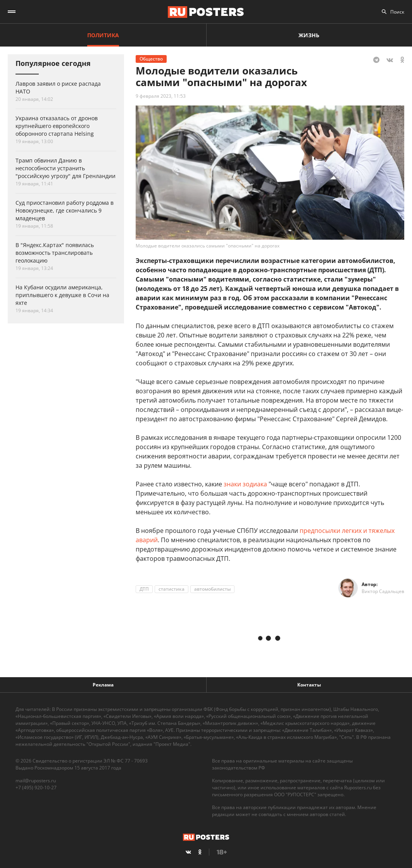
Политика (103, 35)
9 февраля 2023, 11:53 (161, 96)
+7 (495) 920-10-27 (36, 788)
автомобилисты (212, 589)
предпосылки (321, 531)
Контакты (309, 685)
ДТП (144, 589)
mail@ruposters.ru (36, 781)
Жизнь (309, 35)
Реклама (103, 685)
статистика (172, 589)
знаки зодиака (245, 484)
